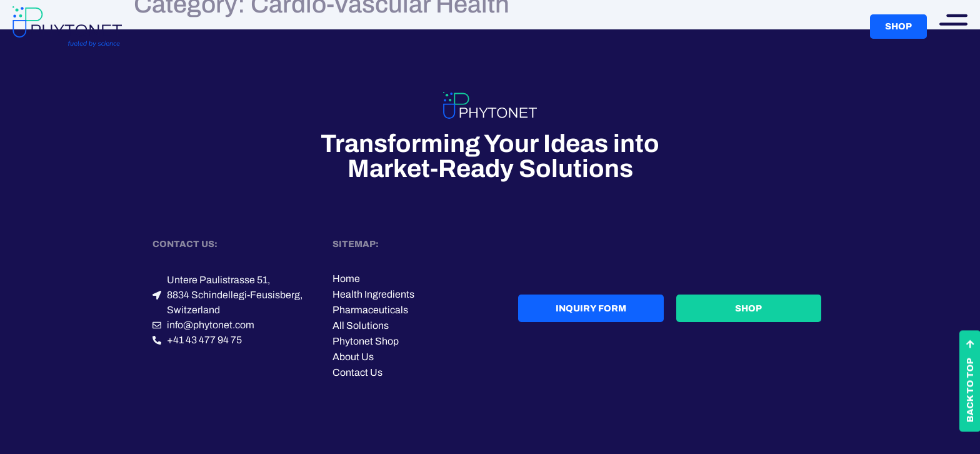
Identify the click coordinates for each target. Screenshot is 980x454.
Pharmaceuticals (370, 310)
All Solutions (361, 325)
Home (346, 279)
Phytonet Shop (366, 341)
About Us (353, 357)
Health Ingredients (373, 294)
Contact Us (357, 372)
